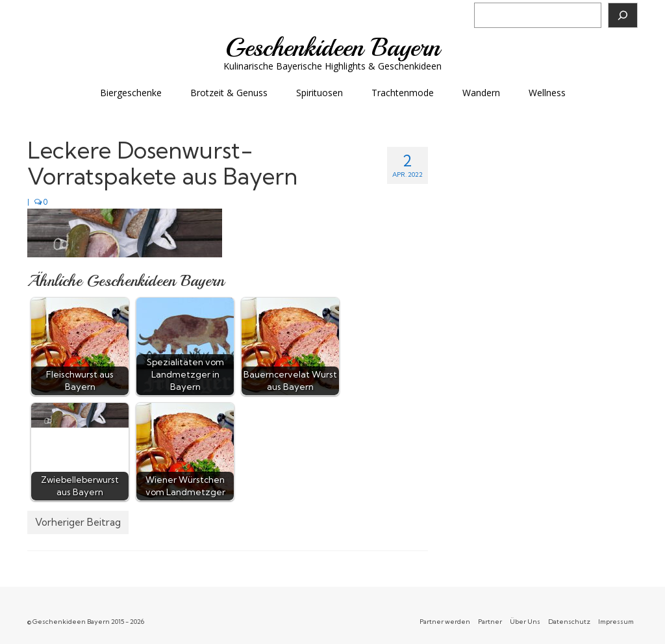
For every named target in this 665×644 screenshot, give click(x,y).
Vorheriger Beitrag (78, 522)
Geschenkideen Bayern (333, 47)
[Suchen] (623, 15)
